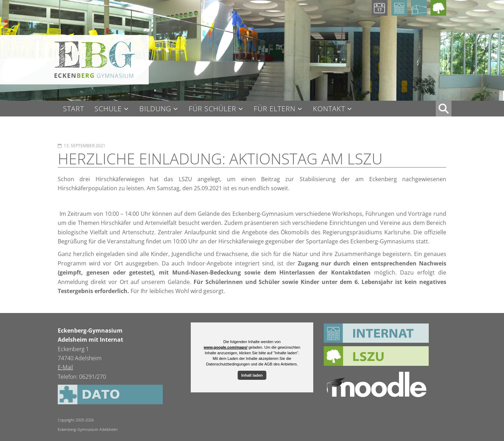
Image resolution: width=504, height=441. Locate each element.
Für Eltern (275, 109)
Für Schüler (212, 109)
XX (444, 109)
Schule (108, 109)
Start (73, 109)
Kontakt (329, 109)
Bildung (155, 109)
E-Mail (65, 367)
